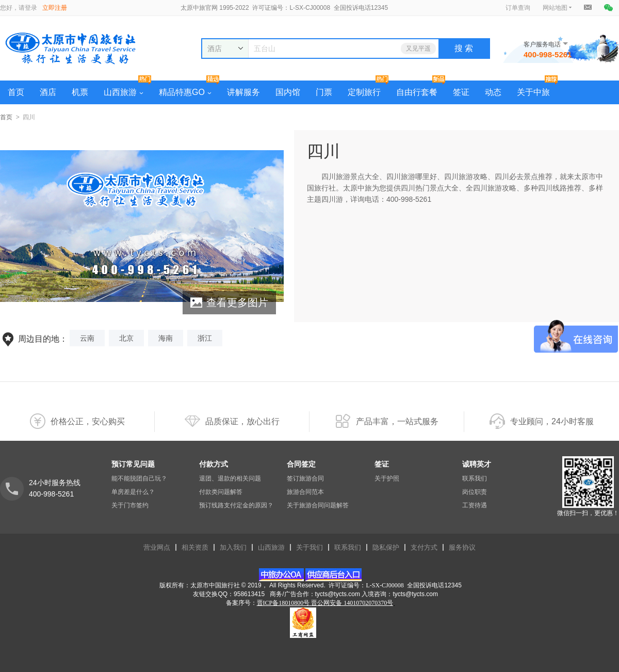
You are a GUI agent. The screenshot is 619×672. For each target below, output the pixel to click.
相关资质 (195, 547)
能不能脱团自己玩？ (139, 478)
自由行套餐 (417, 92)
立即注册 (55, 8)
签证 (461, 92)
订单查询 (518, 8)
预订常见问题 (133, 464)
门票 (324, 92)
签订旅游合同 (305, 478)
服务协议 (462, 547)
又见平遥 (418, 49)
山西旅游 (124, 92)
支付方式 (424, 547)
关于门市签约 (130, 505)
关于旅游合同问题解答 (318, 505)
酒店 (48, 92)
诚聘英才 (477, 464)
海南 (166, 338)
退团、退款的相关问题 (230, 478)
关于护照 (387, 478)
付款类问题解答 (221, 492)
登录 (31, 8)
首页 (16, 92)
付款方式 (214, 464)
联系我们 (475, 478)
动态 (493, 92)
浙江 (205, 338)
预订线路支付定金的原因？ (236, 505)
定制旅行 (364, 92)
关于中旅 (533, 92)
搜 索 (464, 48)
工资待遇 (475, 505)
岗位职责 (475, 492)
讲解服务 (243, 92)
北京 (126, 338)
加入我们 (233, 547)
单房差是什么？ (133, 492)
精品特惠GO (185, 92)
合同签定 (301, 464)
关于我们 (309, 547)
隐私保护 (386, 547)
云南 (87, 338)
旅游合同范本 (305, 492)
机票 (80, 92)
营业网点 (157, 547)
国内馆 (288, 92)
